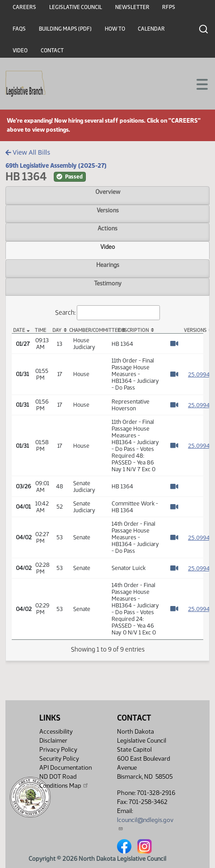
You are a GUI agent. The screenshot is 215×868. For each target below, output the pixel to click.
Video (20, 51)
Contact (52, 51)
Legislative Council (76, 7)
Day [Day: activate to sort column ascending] (57, 330)
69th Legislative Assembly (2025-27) (56, 165)
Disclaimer (53, 741)
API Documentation (65, 768)
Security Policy (59, 759)
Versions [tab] (108, 210)
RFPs (169, 7)
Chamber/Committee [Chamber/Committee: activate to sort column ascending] (88, 330)
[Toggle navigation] (197, 83)
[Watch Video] (174, 344)
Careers (24, 7)
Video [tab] (108, 247)
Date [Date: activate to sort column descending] (19, 330)
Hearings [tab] (108, 265)
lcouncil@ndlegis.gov (145, 824)
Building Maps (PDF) (65, 29)
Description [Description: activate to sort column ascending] (133, 330)
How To (115, 29)
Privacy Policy (58, 750)
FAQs (19, 29)
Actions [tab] (107, 228)
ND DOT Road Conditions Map (64, 781)
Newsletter (132, 7)
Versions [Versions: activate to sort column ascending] (193, 330)
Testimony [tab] (108, 283)
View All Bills (28, 152)
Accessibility (56, 732)
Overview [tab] (108, 192)
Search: (107, 313)
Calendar (151, 29)
